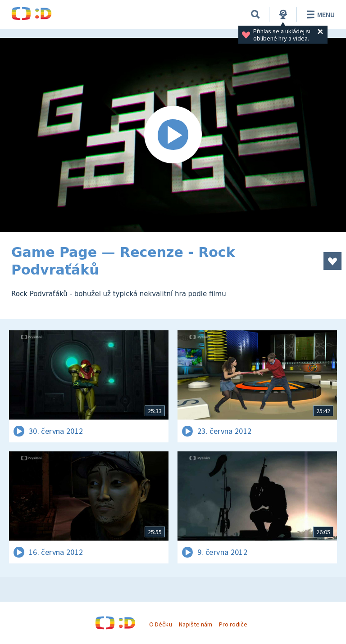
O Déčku (160, 624)
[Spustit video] (173, 135)
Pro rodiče (233, 624)
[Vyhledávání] (255, 14)
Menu (319, 14)
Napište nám (196, 624)
